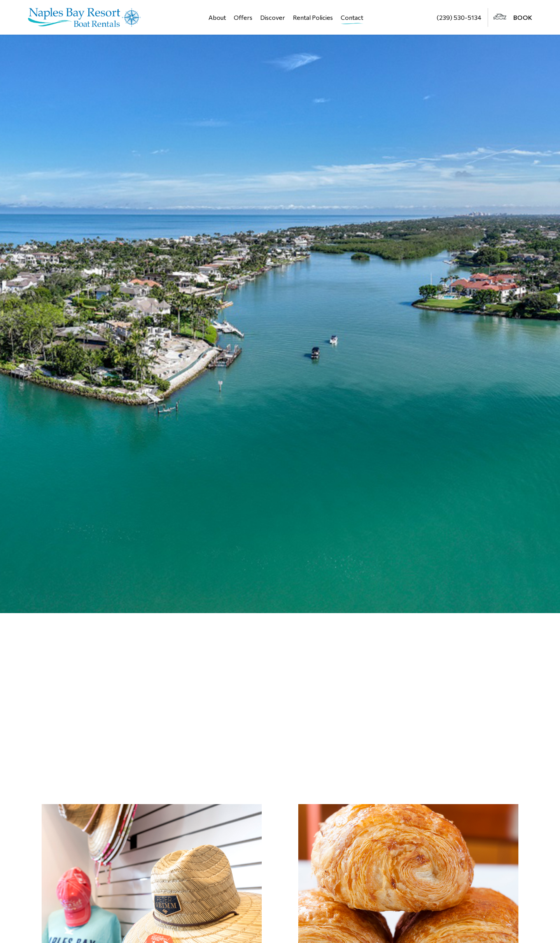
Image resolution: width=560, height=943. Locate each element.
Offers (243, 17)
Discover (273, 17)
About (217, 17)
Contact (352, 17)
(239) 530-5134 (459, 17)
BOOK (513, 17)
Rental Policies (313, 17)
